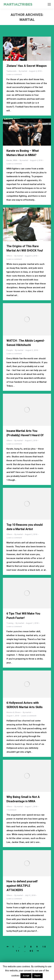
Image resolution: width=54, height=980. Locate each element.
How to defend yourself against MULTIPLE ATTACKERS (22, 886)
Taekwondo (12, 71)
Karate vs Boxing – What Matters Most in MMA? (23, 153)
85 (32, 951)
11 (18, 951)
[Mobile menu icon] (49, 4)
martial (27, 20)
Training (10, 623)
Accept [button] (26, 976)
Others (9, 256)
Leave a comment (14, 74)
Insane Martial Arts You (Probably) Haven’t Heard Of (25, 433)
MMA (15, 160)
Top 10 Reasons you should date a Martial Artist (25, 527)
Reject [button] (37, 976)
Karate (9, 160)
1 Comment (11, 810)
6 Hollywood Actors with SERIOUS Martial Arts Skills (25, 705)
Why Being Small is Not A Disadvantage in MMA (23, 799)
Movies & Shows (14, 712)
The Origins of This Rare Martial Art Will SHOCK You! (25, 248)
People (10, 350)
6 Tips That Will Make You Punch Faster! (23, 616)
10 (44, 947)
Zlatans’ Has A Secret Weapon (27, 66)
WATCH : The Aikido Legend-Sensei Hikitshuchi (26, 343)
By (23, 71)
